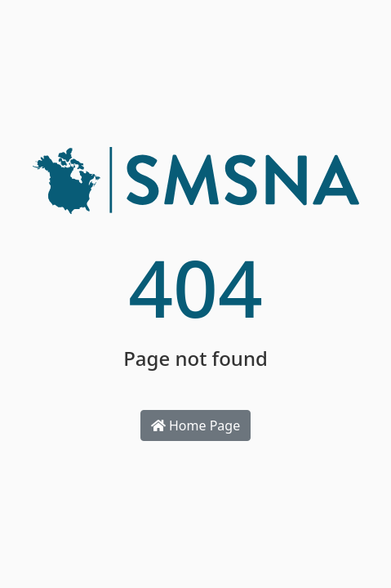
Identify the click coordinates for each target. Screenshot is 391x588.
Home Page (195, 425)
